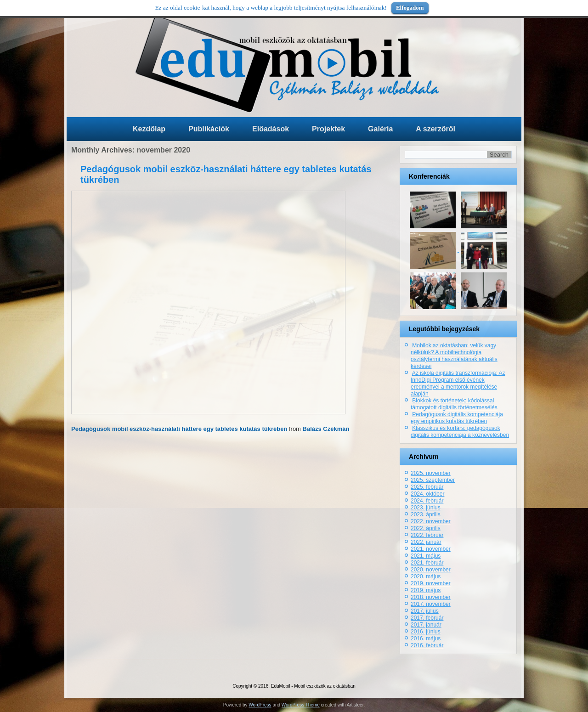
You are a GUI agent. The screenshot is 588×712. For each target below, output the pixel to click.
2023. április (426, 514)
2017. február (427, 618)
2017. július (425, 611)
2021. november (431, 549)
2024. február (427, 501)
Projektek (328, 129)
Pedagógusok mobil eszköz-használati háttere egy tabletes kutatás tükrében (179, 429)
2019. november (431, 583)
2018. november (431, 597)
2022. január (426, 542)
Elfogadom (410, 8)
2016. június (426, 632)
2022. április (426, 528)
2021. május (426, 556)
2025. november (431, 473)
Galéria (380, 129)
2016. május (426, 639)
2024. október (427, 494)
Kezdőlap (149, 129)
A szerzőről (435, 129)
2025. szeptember (433, 480)
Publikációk (209, 129)
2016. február (427, 645)
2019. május (426, 590)
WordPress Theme (301, 705)
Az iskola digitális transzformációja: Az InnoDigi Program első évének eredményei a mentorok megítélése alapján (458, 383)
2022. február (427, 535)
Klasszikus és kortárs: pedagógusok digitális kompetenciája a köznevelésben (460, 432)
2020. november (431, 570)
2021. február (427, 563)
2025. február (427, 487)
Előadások (271, 129)
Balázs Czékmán (326, 429)
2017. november (431, 604)
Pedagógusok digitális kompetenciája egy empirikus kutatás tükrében (457, 418)
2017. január (426, 625)
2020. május (426, 576)
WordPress (260, 705)
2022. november (431, 521)
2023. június (426, 508)
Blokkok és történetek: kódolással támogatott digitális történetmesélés (454, 404)
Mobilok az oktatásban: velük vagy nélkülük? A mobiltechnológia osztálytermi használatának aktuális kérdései (454, 356)
